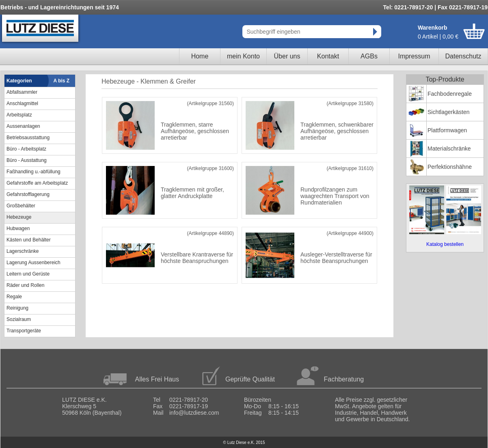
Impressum (414, 56)
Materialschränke (449, 149)
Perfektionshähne (450, 167)
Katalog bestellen (445, 244)
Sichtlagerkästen (449, 112)
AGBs (369, 56)
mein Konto (243, 56)
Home (200, 56)
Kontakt (328, 56)
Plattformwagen (447, 130)
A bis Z (62, 81)
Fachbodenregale (450, 94)
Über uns (287, 56)
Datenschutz (463, 56)
